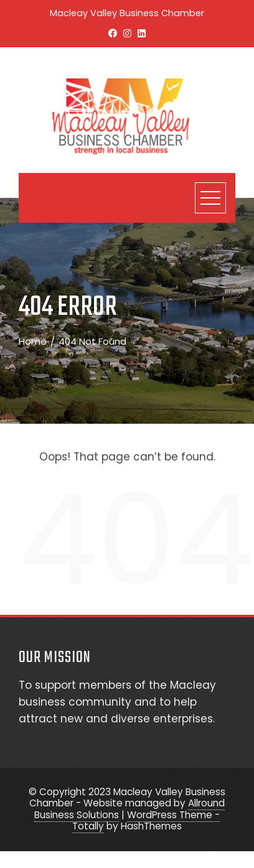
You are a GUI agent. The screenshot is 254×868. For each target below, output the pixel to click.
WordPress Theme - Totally (146, 820)
